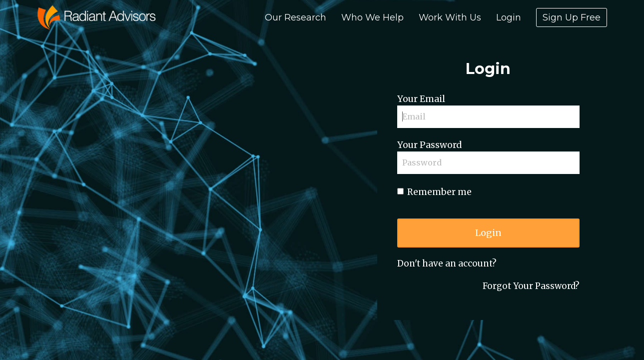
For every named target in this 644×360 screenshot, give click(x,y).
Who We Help (372, 17)
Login (509, 17)
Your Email (421, 99)
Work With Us (450, 17)
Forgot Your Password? (531, 286)
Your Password (429, 145)
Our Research (296, 17)
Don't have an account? (447, 263)
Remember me (434, 192)
